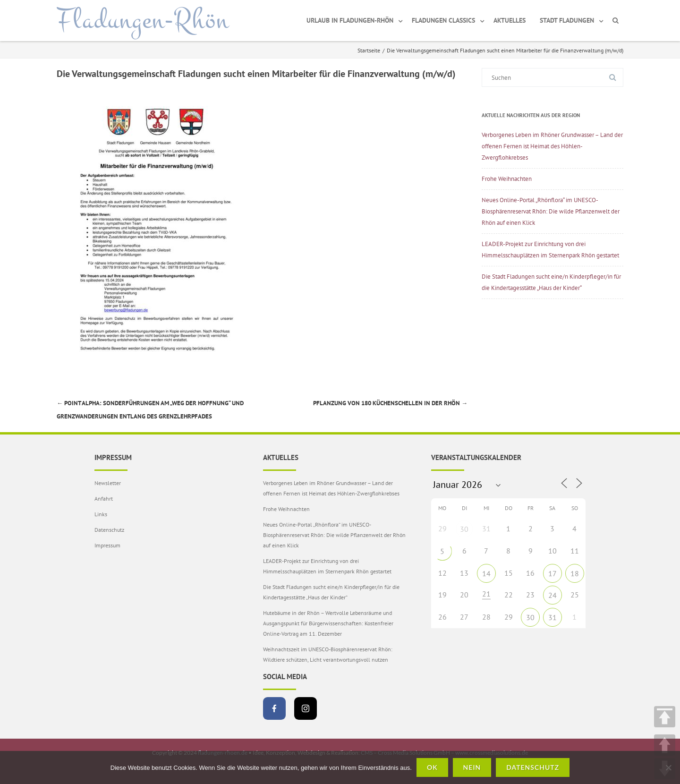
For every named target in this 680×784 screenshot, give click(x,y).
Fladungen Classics (443, 20)
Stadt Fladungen (567, 20)
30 (464, 529)
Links (101, 514)
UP (665, 745)
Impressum (107, 545)
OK (432, 767)
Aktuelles (510, 20)
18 (575, 573)
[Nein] (668, 767)
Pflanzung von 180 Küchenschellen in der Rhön (390, 403)
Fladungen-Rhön (143, 20)
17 (552, 573)
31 (552, 617)
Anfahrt (104, 499)
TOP (665, 717)
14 (486, 573)
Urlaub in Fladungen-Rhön (350, 20)
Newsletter (108, 483)
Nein (472, 767)
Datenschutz (109, 530)
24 (552, 595)
